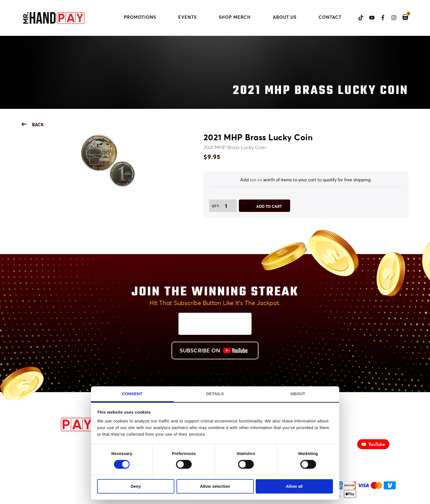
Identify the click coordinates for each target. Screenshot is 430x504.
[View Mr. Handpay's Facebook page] (380, 18)
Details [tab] (215, 394)
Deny (136, 486)
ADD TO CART (265, 206)
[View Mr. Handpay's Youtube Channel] (369, 18)
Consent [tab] (132, 394)
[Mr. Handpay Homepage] (54, 18)
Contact (330, 17)
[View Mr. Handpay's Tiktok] (358, 18)
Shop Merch (239, 17)
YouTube (373, 444)
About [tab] (298, 394)
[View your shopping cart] (403, 17)
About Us (285, 17)
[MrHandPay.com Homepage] (57, 429)
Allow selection (215, 486)
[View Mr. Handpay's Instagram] (391, 18)
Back (33, 124)
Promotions (140, 17)
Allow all (294, 486)
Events (187, 17)
